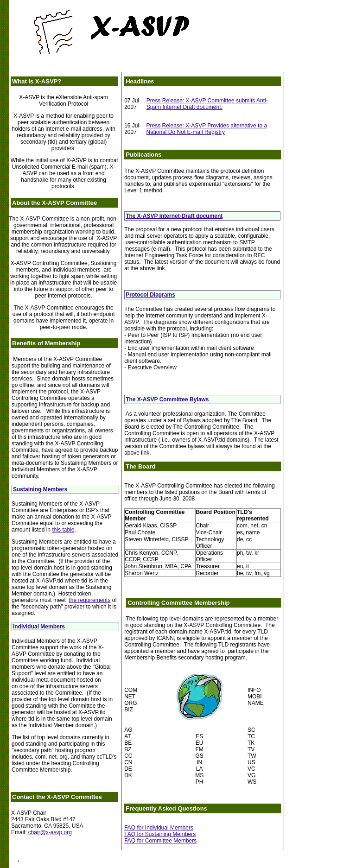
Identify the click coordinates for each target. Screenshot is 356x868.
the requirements (89, 600)
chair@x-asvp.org (50, 832)
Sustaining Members (40, 489)
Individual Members (39, 627)
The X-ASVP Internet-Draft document (174, 216)
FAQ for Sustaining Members (160, 834)
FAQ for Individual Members (159, 828)
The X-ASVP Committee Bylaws (167, 399)
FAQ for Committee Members (160, 841)
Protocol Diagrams (150, 295)
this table (63, 530)
